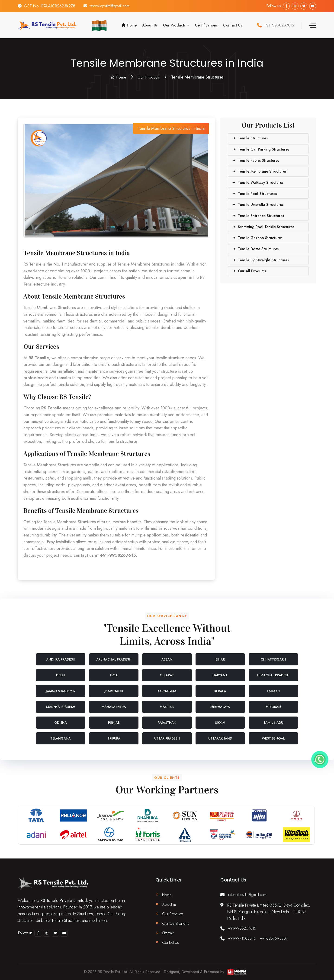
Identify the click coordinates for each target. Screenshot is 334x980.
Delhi (61, 672)
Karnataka (167, 688)
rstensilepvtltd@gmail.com (113, 6)
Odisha (61, 719)
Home (129, 24)
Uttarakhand (220, 735)
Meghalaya (220, 704)
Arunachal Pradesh (114, 656)
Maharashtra (114, 704)
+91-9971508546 (243, 936)
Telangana (61, 735)
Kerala (220, 688)
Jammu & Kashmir (61, 688)
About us (169, 902)
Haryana (220, 672)
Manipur (167, 704)
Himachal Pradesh (273, 672)
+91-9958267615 (243, 926)
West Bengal (273, 735)
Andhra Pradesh (61, 656)
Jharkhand (114, 688)
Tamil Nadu (273, 719)
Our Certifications (177, 922)
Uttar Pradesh (167, 735)
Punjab (114, 719)
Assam (167, 656)
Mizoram (273, 704)
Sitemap (169, 932)
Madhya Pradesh (61, 704)
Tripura (114, 735)
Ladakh (273, 688)
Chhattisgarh (273, 656)
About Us (150, 24)
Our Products (174, 24)
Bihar (220, 656)
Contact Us (233, 24)
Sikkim (220, 719)
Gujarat (167, 672)
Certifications (206, 24)
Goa (114, 672)
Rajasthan (167, 719)
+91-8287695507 (278, 936)
